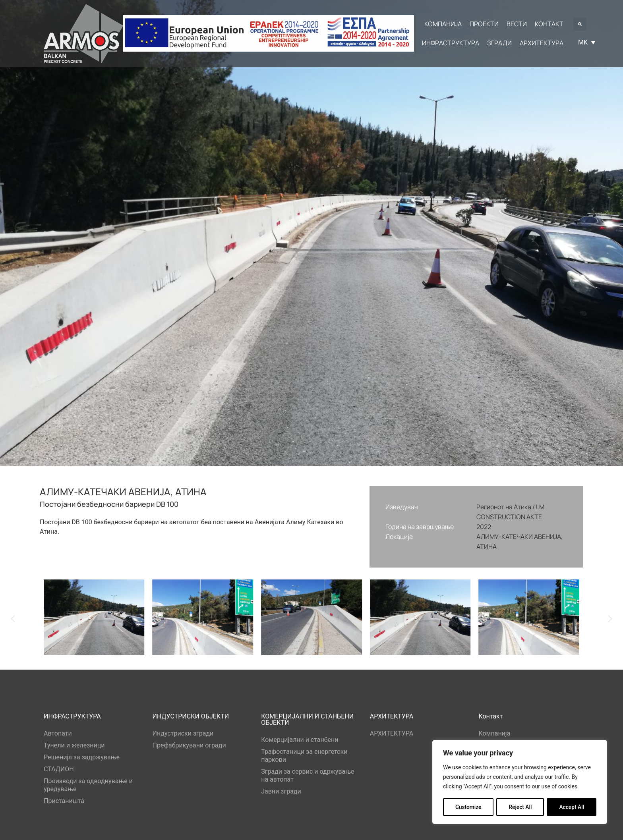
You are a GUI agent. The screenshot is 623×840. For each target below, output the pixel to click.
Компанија (494, 733)
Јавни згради (281, 791)
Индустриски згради (183, 733)
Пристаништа (64, 801)
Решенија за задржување (82, 757)
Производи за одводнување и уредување (88, 785)
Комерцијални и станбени (300, 740)
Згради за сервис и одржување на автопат (308, 775)
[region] (520, 782)
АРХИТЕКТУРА (392, 733)
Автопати (58, 733)
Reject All (520, 807)
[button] (580, 24)
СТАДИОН (59, 769)
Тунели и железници (74, 745)
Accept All (572, 807)
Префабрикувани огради (189, 745)
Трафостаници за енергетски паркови (304, 756)
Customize (468, 807)
